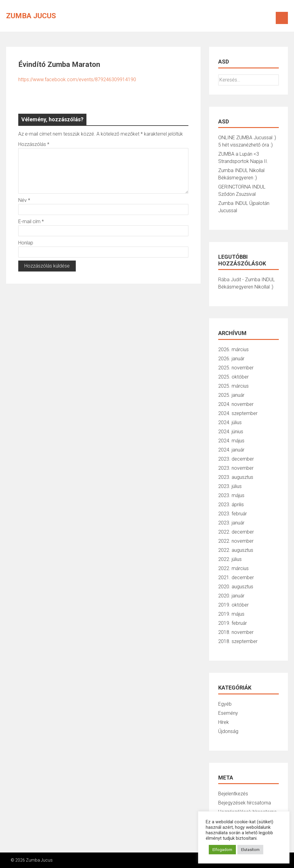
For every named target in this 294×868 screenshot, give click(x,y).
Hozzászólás (34, 144)
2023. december (236, 459)
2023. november (236, 468)
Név (24, 200)
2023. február (233, 514)
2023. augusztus (236, 477)
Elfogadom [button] (222, 850)
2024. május (231, 441)
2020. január (231, 596)
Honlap (26, 243)
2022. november (236, 541)
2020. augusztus (236, 587)
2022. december (236, 532)
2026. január (231, 359)
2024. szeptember (238, 413)
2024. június (231, 432)
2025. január (231, 395)
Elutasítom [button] (250, 850)
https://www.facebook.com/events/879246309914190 (77, 80)
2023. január (231, 523)
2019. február (233, 623)
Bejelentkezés (233, 794)
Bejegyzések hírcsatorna (245, 803)
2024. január (231, 450)
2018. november (236, 632)
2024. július (230, 422)
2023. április (231, 505)
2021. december (236, 578)
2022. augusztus (236, 550)
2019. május (231, 614)
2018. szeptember (238, 641)
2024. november (236, 404)
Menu (282, 18)
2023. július (230, 486)
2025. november (236, 368)
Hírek (224, 722)
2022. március (233, 568)
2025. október (233, 377)
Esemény (228, 713)
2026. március (233, 349)
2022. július (230, 559)
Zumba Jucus (31, 16)
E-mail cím (31, 221)
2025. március (233, 386)
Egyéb (225, 704)
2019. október (233, 605)
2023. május (231, 495)
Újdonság (228, 731)
